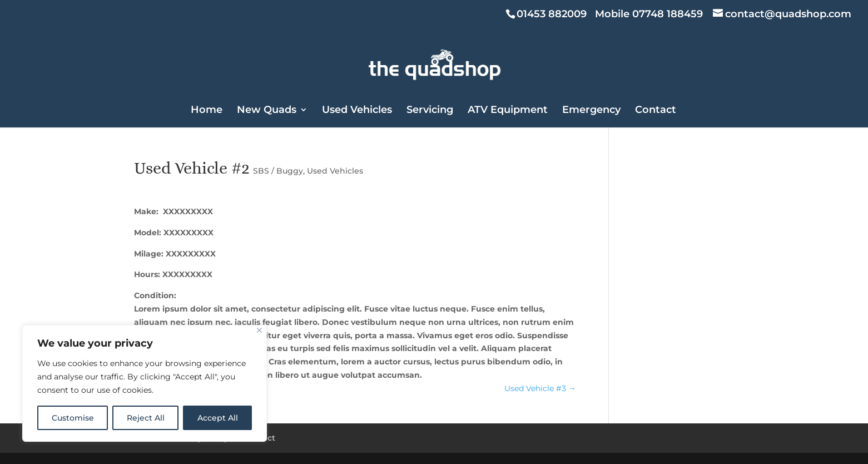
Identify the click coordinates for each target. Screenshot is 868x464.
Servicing (430, 111)
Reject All (146, 418)
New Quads (267, 111)
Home (207, 111)
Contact (656, 111)
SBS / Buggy (278, 171)
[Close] (259, 330)
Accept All (218, 418)
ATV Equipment (508, 111)
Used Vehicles (357, 111)
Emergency (591, 111)
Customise (73, 418)
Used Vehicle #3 (540, 388)
